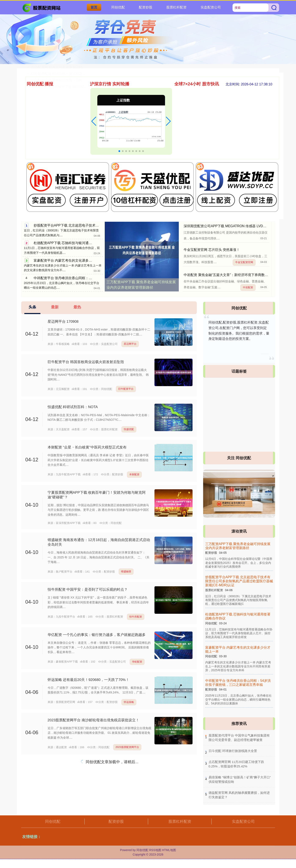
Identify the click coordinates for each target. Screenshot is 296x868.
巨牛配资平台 (126, 389)
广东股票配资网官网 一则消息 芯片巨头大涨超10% (69, 92)
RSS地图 (155, 850)
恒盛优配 (129, 429)
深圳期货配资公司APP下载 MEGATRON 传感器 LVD (71, 151)
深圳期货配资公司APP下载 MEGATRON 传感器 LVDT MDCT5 (231, 226)
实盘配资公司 (211, 7)
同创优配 (118, 7)
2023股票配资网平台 (127, 747)
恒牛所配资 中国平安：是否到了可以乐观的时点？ (88, 590)
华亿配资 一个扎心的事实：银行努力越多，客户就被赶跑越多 (97, 635)
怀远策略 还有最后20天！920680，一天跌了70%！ (88, 680)
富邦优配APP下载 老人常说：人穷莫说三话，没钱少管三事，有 (79, 112)
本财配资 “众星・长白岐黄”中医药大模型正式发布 (87, 447)
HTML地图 (169, 850)
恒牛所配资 (136, 617)
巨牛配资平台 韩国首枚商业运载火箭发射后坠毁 (86, 362)
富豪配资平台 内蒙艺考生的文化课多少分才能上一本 (73, 260)
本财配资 (134, 474)
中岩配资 (248, 287)
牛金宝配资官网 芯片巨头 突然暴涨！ (212, 250)
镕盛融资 (126, 571)
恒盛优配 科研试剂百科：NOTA (73, 407)
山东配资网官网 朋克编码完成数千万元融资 (63, 118)
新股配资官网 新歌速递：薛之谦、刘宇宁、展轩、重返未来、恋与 (80, 125)
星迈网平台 (130, 344)
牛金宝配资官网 (244, 262)
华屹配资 (137, 662)
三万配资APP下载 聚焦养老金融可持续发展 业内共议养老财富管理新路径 (141, 285)
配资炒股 (146, 7)
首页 (94, 7)
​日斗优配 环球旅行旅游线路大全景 (233, 751)
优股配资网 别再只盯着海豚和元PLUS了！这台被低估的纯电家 (78, 132)
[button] (94, 121)
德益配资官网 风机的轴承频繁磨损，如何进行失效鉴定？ (74, 105)
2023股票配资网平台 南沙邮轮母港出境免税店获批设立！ (94, 720)
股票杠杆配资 (176, 7)
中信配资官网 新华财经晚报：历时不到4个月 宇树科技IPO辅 (76, 145)
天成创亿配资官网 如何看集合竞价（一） (62, 99)
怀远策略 (129, 702)
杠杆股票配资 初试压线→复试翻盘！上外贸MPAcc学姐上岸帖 (77, 138)
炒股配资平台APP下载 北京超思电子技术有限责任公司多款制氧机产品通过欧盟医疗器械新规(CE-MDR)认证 (239, 581)
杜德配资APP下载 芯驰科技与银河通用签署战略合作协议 (76, 243)
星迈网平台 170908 (63, 322)
